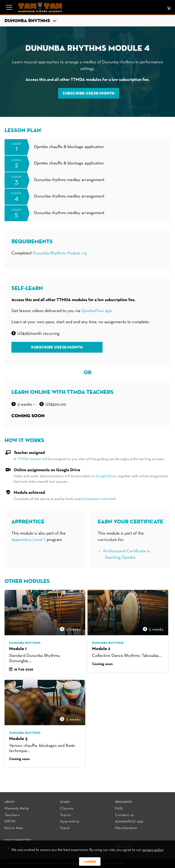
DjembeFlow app (97, 311)
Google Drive (106, 476)
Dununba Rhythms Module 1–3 (59, 253)
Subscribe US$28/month (89, 93)
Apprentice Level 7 (29, 540)
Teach (65, 828)
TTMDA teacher (29, 459)
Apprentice (70, 822)
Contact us (125, 815)
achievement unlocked (98, 499)
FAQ (119, 809)
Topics (66, 815)
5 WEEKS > (26, 405)
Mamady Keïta (17, 809)
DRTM (10, 822)
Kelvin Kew (14, 828)
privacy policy (153, 850)
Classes (67, 809)
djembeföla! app (129, 822)
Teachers (12, 815)
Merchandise (126, 828)
